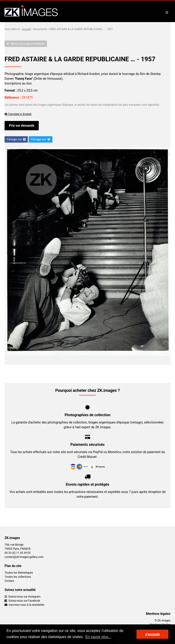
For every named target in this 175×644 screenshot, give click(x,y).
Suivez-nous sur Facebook (22, 601)
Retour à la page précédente (26, 44)
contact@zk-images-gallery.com (24, 557)
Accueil (27, 29)
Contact (9, 581)
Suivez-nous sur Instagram (23, 597)
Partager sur (16, 139)
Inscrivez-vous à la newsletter (24, 605)
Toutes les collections (18, 577)
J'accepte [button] (153, 634)
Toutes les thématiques (19, 573)
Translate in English (18, 114)
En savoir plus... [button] (98, 637)
